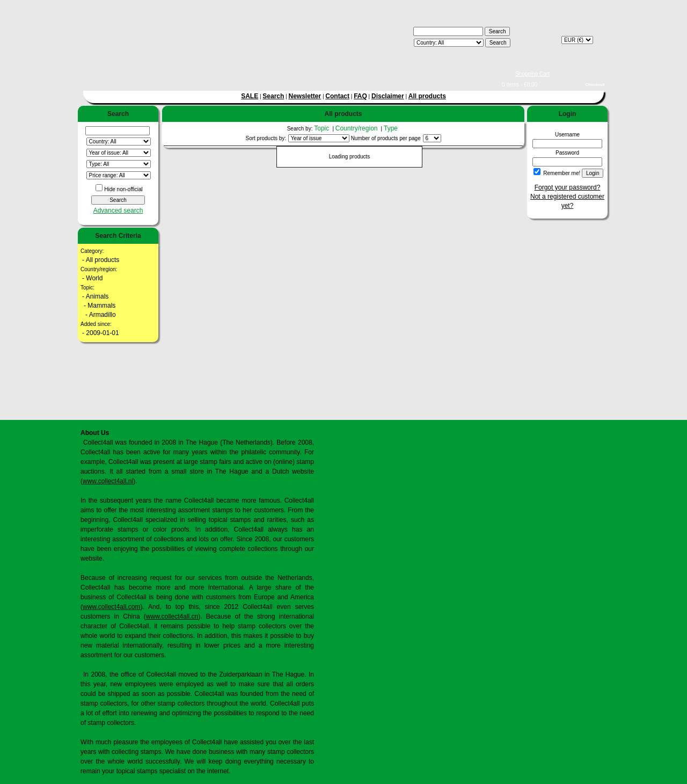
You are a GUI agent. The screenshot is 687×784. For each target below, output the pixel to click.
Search (273, 96)
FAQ (360, 96)
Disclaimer (388, 96)
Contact (337, 96)
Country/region (357, 128)
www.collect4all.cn (172, 616)
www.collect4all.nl (108, 481)
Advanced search (118, 210)
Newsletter (305, 96)
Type (392, 128)
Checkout (595, 85)
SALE (250, 96)
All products (427, 96)
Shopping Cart (532, 74)
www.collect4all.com (111, 607)
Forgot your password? (568, 187)
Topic (322, 128)
